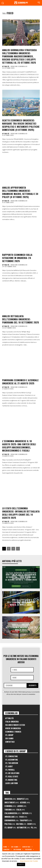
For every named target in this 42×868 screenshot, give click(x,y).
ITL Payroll (10, 770)
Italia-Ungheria (12, 722)
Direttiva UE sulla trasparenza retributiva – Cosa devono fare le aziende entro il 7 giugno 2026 (21, 577)
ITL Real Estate (12, 777)
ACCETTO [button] (21, 864)
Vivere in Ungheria (13, 728)
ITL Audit (9, 766)
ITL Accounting (12, 760)
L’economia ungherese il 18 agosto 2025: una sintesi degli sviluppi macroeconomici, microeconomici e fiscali (19, 446)
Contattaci (10, 742)
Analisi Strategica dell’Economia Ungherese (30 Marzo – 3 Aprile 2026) (21, 602)
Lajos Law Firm (11, 783)
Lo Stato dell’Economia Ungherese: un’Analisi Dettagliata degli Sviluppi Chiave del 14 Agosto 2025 (21, 513)
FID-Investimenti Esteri (15, 725)
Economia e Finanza (13, 732)
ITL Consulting (11, 756)
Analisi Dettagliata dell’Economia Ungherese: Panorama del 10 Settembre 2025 (21, 319)
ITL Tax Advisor (12, 763)
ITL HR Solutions (12, 773)
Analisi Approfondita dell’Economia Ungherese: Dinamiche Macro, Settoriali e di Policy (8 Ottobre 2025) (20, 192)
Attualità (6, 66)
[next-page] (18, 549)
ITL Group (9, 735)
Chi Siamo (9, 738)
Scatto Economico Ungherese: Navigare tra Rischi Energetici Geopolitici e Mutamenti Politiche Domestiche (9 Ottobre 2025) (21, 125)
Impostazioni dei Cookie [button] (29, 861)
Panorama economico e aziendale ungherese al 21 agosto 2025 (20, 382)
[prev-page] (32, 570)
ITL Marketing (11, 780)
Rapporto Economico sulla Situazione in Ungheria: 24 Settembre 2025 (17, 258)
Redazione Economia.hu (19, 66)
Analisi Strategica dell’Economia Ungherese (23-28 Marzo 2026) (21, 627)
